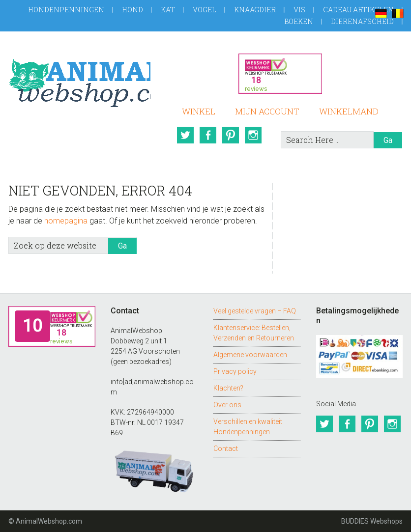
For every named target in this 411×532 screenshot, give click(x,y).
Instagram (253, 135)
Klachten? (228, 388)
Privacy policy (235, 371)
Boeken (299, 21)
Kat (168, 10)
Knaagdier (255, 10)
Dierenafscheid (362, 21)
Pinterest (231, 135)
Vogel (205, 10)
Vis (299, 10)
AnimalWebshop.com (79, 79)
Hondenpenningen (66, 10)
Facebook (208, 135)
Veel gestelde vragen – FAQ (255, 311)
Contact (226, 448)
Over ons (227, 405)
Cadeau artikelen (358, 10)
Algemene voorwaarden (250, 355)
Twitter (185, 135)
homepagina (66, 221)
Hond (132, 10)
